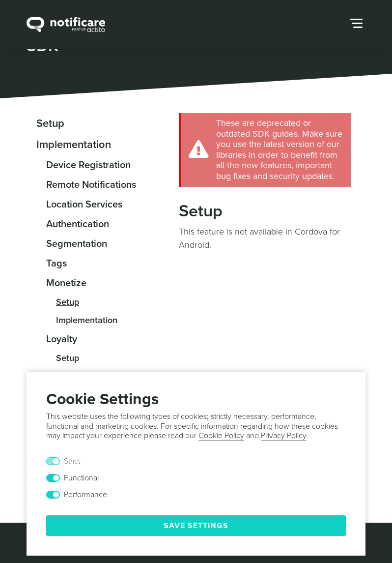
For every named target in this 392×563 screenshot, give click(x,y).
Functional (81, 478)
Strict (72, 461)
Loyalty (62, 339)
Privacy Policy (283, 436)
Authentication (78, 224)
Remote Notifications (91, 185)
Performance (85, 495)
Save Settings (196, 526)
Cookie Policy (221, 436)
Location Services (84, 205)
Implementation (74, 145)
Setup (50, 123)
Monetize (66, 283)
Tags (56, 264)
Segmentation (77, 244)
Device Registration (88, 165)
